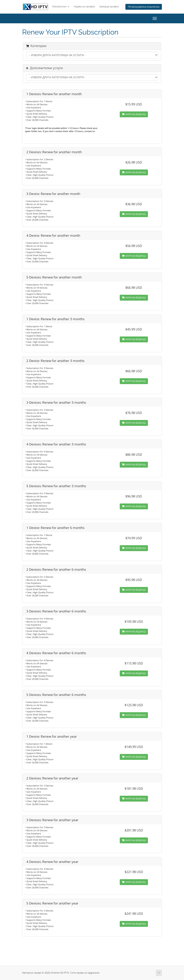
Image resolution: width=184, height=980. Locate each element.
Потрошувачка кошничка (144, 7)
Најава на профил (84, 7)
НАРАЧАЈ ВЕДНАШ (134, 114)
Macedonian (61, 7)
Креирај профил (109, 7)
